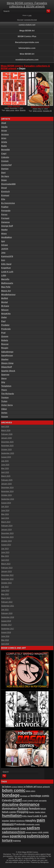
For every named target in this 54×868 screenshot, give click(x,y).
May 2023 (5, 556)
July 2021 (5, 610)
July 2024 (5, 507)
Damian (5, 169)
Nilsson (5, 310)
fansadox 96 (47, 111)
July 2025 (5, 461)
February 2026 (7, 434)
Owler (4, 317)
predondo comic (33, 825)
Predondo (6, 329)
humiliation (12, 816)
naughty (31, 820)
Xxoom (5, 417)
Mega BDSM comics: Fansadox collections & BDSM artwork (27, 5)
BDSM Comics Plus (27, 36)
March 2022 (6, 598)
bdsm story (31, 791)
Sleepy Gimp (7, 363)
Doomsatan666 (8, 184)
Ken (3, 260)
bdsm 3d (22, 787)
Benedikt (6, 150)
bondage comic (40, 796)
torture (7, 840)
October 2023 (7, 541)
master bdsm (9, 821)
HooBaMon (7, 237)
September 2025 (8, 453)
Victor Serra (7, 405)
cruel (17, 800)
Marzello (5, 279)
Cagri (4, 154)
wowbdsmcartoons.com (27, 60)
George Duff (7, 226)
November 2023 (7, 537)
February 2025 (7, 480)
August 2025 (6, 457)
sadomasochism (14, 832)
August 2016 (6, 633)
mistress (21, 821)
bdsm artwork (43, 787)
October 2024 (7, 495)
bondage (11, 795)
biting (17, 110)
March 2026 (6, 431)
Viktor (4, 409)
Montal (5, 302)
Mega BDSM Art (27, 31)
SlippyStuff (7, 367)
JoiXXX (5, 249)
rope (23, 828)
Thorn (4, 390)
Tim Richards (8, 394)
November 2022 (7, 579)
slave (6, 836)
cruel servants (40, 801)
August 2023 (6, 545)
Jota (3, 253)
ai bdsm (14, 787)
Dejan (4, 180)
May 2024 (5, 514)
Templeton (6, 386)
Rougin (5, 348)
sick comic (43, 832)
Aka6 (4, 123)
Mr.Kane (5, 306)
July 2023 (5, 549)
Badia (4, 146)
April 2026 (5, 427)
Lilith (4, 276)
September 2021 (8, 606)
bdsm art (31, 787)
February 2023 (7, 568)
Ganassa (5, 222)
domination (10, 808)
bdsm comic (10, 110)
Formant (5, 218)
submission (38, 836)
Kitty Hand (6, 264)
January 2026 (7, 438)
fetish (43, 809)
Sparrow (5, 375)
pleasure (8, 824)
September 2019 (8, 617)
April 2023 (5, 560)
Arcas (4, 131)
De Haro (5, 176)
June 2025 (5, 465)
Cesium (5, 161)
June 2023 (5, 552)
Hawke (4, 230)
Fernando (6, 211)
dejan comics (38, 111)
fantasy (23, 808)
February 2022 (7, 602)
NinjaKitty (6, 314)
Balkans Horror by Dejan (40, 107)
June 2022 (5, 591)
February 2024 (7, 526)
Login (30, 15)
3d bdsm (7, 787)
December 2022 (7, 575)
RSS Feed (20, 20)
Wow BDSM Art (27, 54)
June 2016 (5, 636)
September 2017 (8, 629)
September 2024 (8, 499)
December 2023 (7, 533)
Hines (4, 234)
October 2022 (7, 583)
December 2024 (7, 488)
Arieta (4, 142)
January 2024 (7, 530)
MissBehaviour (8, 295)
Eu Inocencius (8, 203)
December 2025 (7, 442)
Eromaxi (5, 195)
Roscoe (5, 344)
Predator (5, 325)
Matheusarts (7, 283)
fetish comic (9, 812)
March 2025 (6, 476)
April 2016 (5, 644)
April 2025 (5, 472)
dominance (29, 804)
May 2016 (5, 640)
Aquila (4, 127)
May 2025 (5, 469)
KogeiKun (6, 268)
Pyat (3, 333)
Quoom (5, 336)
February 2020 (7, 613)
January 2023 (7, 572)
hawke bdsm (40, 812)
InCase (5, 245)
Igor (3, 241)
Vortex (4, 413)
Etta (3, 199)
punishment (11, 828)
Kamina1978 (7, 256)
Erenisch (6, 192)
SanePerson (7, 356)
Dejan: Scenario (14, 106)
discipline (10, 804)
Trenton (5, 398)
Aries (4, 138)
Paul (3, 321)
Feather (5, 207)
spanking (18, 836)
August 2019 (6, 621)
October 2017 (7, 625)
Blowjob (23, 110)
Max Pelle (6, 287)
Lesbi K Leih (7, 272)
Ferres (4, 215)
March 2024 (6, 522)
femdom (34, 808)
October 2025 (7, 450)
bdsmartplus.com (27, 48)
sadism (33, 828)
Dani (3, 173)
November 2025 (7, 446)
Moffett (5, 298)
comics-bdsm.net (27, 25)
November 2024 (7, 492)
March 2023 (6, 564)
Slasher (5, 359)
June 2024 (5, 511)
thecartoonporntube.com (27, 42)
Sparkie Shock (8, 371)
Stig (3, 382)
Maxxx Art (6, 291)
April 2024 (5, 518)
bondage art (25, 796)
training (17, 841)
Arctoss (5, 135)
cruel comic (28, 801)
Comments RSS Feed (31, 20)
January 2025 (7, 484)
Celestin (5, 157)
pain (41, 820)
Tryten (4, 401)
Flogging (22, 812)
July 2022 (5, 587)
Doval (4, 188)
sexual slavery (32, 832)
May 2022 (5, 594)
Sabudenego (7, 352)
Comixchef (6, 165)
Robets (5, 340)
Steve (4, 379)
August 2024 (6, 503)
